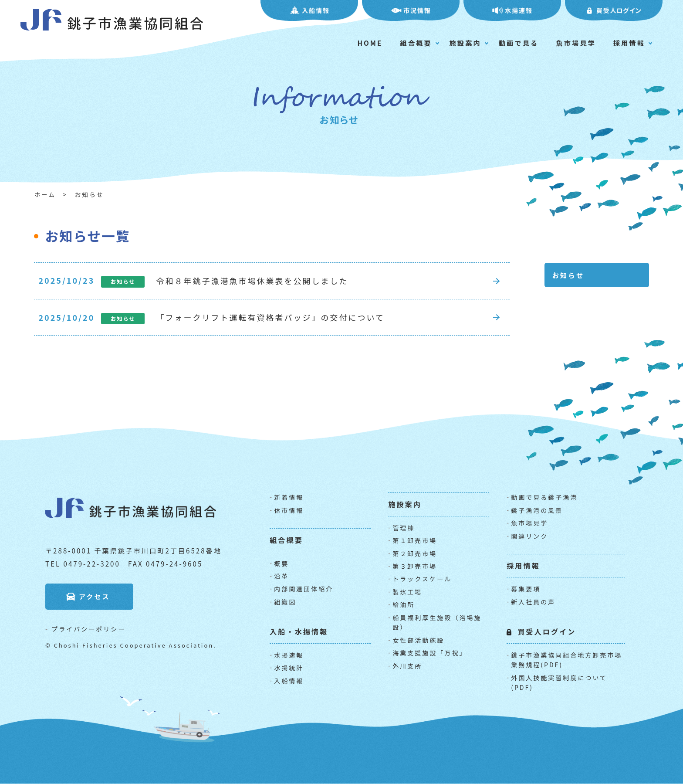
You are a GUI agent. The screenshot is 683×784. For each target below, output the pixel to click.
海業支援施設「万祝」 (429, 653)
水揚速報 (289, 655)
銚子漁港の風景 (537, 510)
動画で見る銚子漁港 (544, 497)
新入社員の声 (533, 602)
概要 (281, 563)
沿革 (281, 576)
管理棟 (404, 528)
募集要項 (526, 589)
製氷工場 (407, 592)
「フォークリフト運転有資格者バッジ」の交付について (270, 317)
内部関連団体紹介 (304, 589)
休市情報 (289, 510)
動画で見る (519, 43)
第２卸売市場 (415, 553)
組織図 (285, 602)
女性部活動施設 (418, 640)
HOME (370, 43)
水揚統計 (289, 668)
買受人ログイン (547, 631)
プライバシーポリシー (88, 629)
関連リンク (529, 536)
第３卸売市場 (415, 566)
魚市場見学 (576, 43)
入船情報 (289, 681)
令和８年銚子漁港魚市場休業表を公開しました (252, 281)
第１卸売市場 (415, 540)
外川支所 (407, 666)
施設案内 (465, 43)
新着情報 (289, 497)
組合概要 (416, 43)
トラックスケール (422, 579)
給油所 (404, 604)
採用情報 (629, 43)
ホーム (45, 194)
